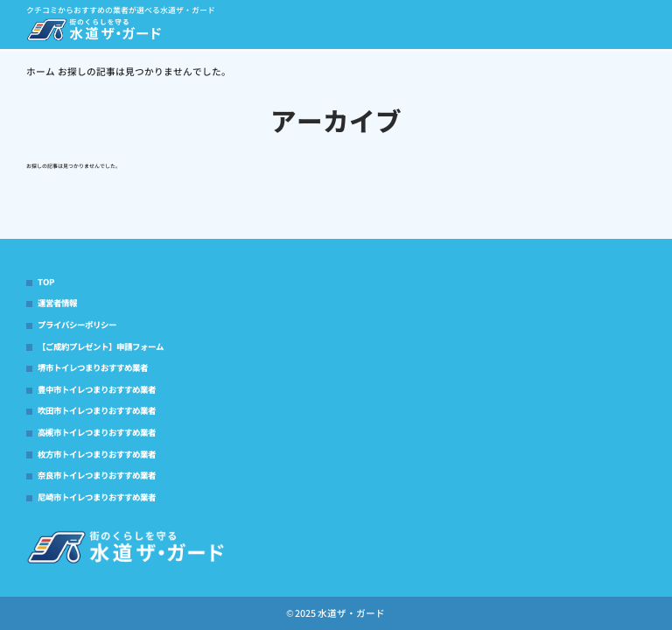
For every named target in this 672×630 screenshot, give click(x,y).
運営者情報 (57, 303)
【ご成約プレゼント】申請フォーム (101, 346)
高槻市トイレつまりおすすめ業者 (97, 432)
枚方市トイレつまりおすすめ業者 (97, 454)
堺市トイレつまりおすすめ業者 (93, 367)
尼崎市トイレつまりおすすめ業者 (97, 497)
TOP (46, 282)
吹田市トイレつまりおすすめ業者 (97, 410)
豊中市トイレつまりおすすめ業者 (97, 389)
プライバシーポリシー (77, 325)
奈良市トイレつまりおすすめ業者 (97, 475)
